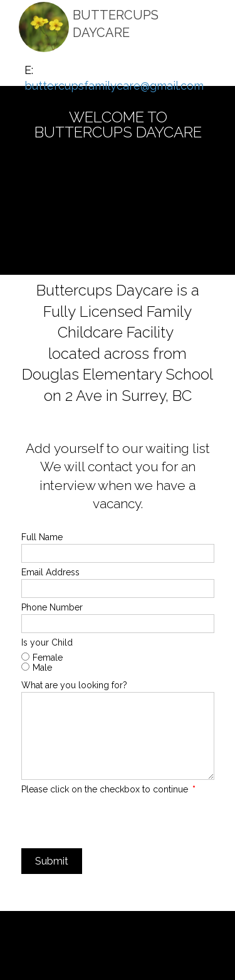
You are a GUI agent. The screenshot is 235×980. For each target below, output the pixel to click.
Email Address (50, 572)
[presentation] (117, 821)
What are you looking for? (74, 685)
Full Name (42, 537)
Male (42, 668)
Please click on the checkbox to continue (108, 789)
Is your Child (47, 642)
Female (48, 658)
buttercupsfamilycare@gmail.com (114, 86)
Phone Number (52, 607)
